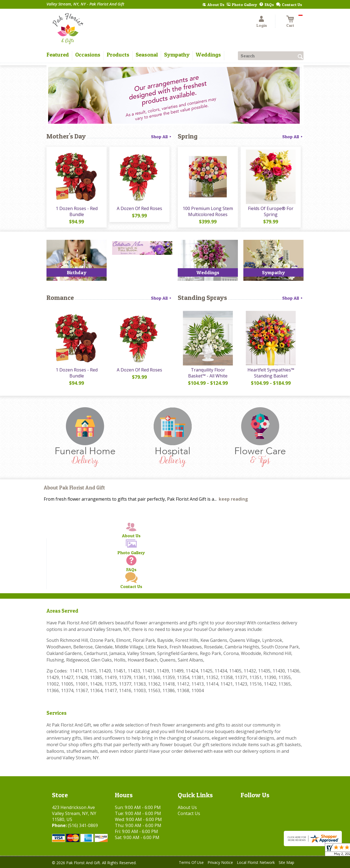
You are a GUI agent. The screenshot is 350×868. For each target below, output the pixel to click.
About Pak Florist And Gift (74, 488)
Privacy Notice (220, 862)
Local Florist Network (256, 862)
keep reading (233, 499)
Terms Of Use (191, 862)
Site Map (286, 862)
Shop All (162, 137)
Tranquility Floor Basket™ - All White (208, 373)
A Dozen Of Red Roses (139, 208)
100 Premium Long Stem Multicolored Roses (208, 211)
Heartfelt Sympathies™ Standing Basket (271, 373)
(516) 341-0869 (83, 825)
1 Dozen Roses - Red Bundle (77, 211)
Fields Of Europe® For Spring (271, 211)
